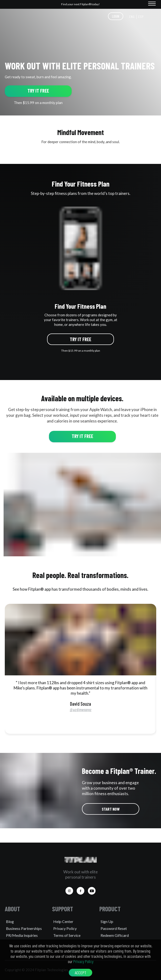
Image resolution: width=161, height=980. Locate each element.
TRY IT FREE (38, 91)
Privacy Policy (65, 928)
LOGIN (116, 16)
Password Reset (114, 928)
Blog (10, 921)
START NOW (111, 809)
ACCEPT (80, 973)
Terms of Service (67, 935)
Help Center (63, 921)
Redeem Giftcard (115, 935)
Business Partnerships (24, 928)
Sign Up (107, 921)
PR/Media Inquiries (22, 935)
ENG (132, 17)
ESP (141, 17)
